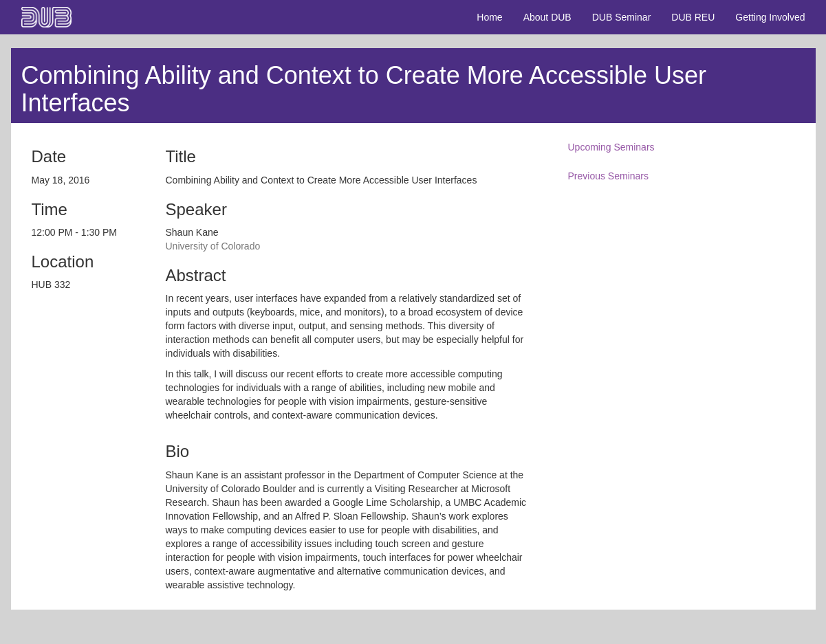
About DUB (547, 17)
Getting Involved (770, 17)
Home (489, 17)
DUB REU (693, 17)
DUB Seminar (622, 17)
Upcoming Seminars (611, 147)
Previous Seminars (609, 176)
